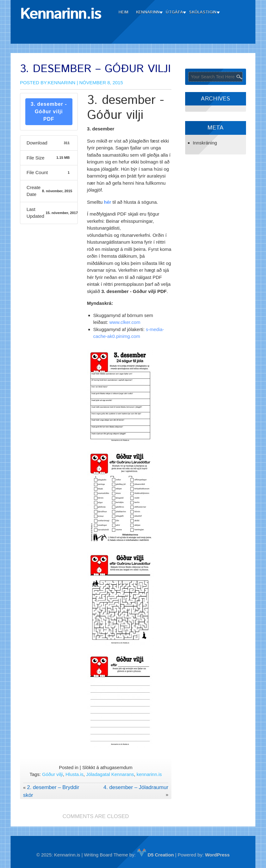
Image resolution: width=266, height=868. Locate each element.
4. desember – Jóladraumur (136, 787)
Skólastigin (203, 12)
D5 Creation (155, 855)
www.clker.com (125, 322)
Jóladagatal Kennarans (110, 774)
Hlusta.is (75, 774)
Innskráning (205, 143)
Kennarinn (148, 12)
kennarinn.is (149, 774)
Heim (123, 12)
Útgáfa (174, 12)
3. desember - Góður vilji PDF (49, 112)
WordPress (217, 855)
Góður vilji (53, 774)
